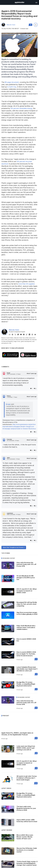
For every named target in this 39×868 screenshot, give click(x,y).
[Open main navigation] (36, 2)
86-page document (12, 82)
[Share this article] (36, 25)
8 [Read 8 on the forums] (36, 753)
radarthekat (10, 513)
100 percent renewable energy (21, 108)
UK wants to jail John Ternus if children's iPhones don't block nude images (27, 778)
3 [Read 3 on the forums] (36, 674)
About (32, 374)
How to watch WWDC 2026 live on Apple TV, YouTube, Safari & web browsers (26, 654)
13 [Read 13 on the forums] (36, 783)
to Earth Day (12, 87)
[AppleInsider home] (20, 2)
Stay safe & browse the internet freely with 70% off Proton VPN (26, 703)
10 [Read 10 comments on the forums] (31, 25)
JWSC (8, 458)
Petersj (9, 396)
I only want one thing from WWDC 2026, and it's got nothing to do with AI (26, 748)
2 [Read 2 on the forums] (36, 689)
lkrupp (8, 373)
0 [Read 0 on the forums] (36, 659)
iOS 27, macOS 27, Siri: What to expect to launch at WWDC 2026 (27, 763)
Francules (9, 439)
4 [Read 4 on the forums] (36, 768)
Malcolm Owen (11, 25)
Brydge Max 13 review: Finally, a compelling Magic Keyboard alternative (26, 684)
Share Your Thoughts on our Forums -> (14, 547)
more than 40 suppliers (27, 284)
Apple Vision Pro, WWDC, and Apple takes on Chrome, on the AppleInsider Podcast (17, 734)
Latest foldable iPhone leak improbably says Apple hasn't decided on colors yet (27, 669)
